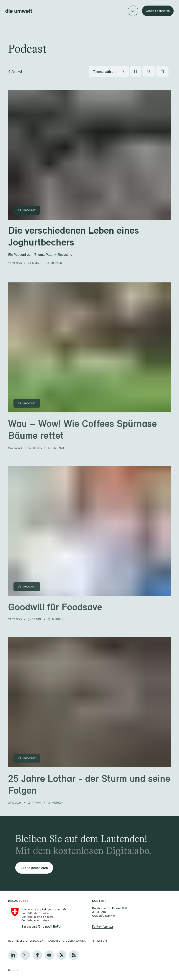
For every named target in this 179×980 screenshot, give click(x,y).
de (10, 970)
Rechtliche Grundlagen (26, 941)
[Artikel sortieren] (162, 71)
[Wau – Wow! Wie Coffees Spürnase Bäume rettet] (89, 428)
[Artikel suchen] (149, 71)
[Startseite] (19, 11)
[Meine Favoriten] (136, 71)
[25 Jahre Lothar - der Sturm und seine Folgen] (89, 783)
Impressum (99, 941)
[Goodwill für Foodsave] (89, 606)
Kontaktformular (103, 926)
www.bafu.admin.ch (104, 916)
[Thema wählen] (109, 71)
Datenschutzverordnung (67, 941)
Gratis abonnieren (158, 11)
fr (16, 970)
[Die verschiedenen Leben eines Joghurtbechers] (89, 240)
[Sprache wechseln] (133, 11)
